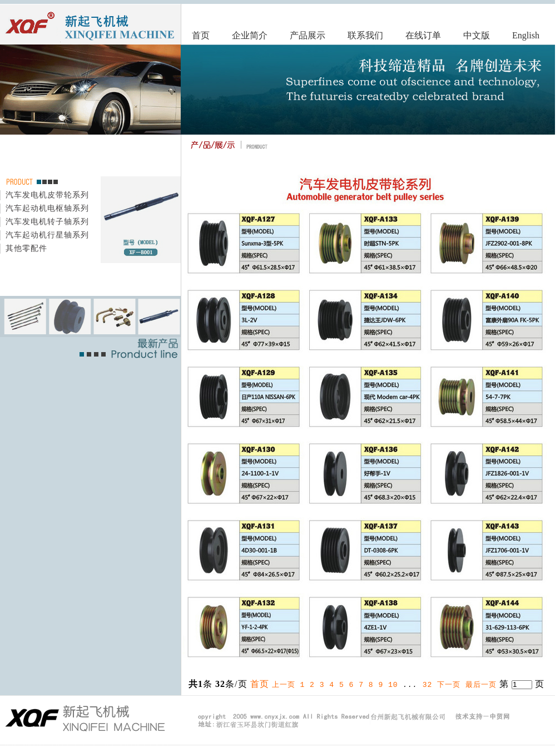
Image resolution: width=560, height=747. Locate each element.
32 (428, 684)
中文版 (477, 35)
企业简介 (250, 35)
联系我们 (365, 35)
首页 (201, 35)
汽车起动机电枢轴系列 (47, 208)
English (526, 35)
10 (393, 684)
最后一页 (481, 684)
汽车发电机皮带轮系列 (47, 194)
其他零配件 (26, 248)
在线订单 (423, 35)
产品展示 (308, 35)
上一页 (284, 684)
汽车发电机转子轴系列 (47, 221)
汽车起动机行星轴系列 (47, 234)
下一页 (449, 684)
